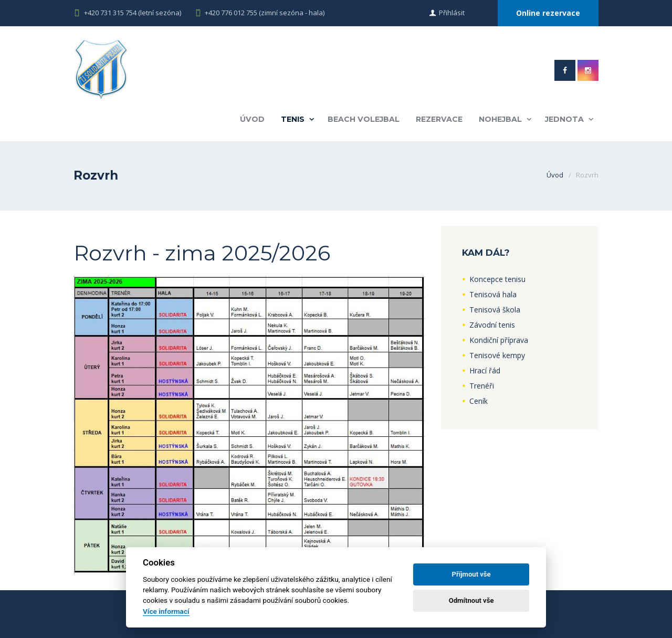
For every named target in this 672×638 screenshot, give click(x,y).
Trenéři (482, 386)
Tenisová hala (493, 294)
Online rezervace (548, 13)
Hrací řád (485, 370)
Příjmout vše (471, 574)
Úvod (252, 119)
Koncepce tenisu (497, 279)
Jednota (564, 119)
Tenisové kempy (497, 355)
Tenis (293, 119)
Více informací (166, 611)
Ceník (479, 401)
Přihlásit (452, 13)
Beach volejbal (364, 119)
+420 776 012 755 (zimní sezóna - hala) (265, 13)
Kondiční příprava (499, 340)
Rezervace (439, 119)
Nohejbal (500, 119)
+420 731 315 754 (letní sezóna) (133, 13)
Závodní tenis (492, 325)
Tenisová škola (495, 310)
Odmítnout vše (471, 600)
